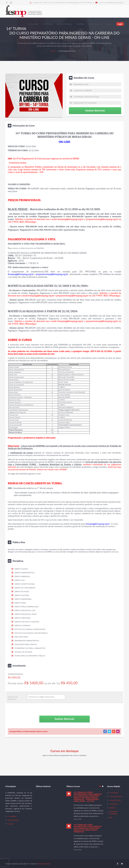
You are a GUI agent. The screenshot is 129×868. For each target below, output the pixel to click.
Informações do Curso (67, 51)
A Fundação (33, 24)
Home (53, 51)
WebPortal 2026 (44, 864)
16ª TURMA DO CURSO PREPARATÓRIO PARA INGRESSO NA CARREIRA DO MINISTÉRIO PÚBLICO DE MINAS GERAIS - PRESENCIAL (88, 828)
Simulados (80, 24)
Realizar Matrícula (95, 111)
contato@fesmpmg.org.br (114, 3)
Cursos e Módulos (64, 24)
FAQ (111, 818)
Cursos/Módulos (116, 796)
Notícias (112, 808)
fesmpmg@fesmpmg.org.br (98, 524)
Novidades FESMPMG (113, 813)
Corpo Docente (95, 24)
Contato (109, 24)
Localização (114, 804)
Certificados (48, 24)
